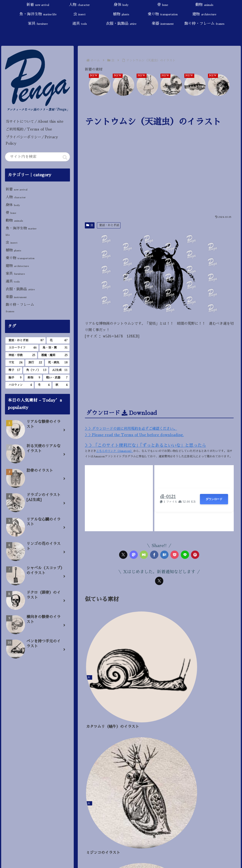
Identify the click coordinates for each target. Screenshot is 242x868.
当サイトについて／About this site (35, 121)
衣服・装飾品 (20, 289)
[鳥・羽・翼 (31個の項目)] (54, 348)
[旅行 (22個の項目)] (35, 363)
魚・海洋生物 (21, 231)
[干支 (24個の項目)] (15, 363)
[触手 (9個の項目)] (14, 378)
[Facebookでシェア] (154, 555)
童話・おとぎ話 (109, 225)
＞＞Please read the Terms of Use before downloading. (134, 435)
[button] (65, 157)
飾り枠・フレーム (20, 308)
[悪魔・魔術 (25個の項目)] (54, 355)
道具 (13, 281)
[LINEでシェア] (185, 555)
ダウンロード (214, 499)
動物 (14, 220)
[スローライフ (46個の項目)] (22, 348)
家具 (15, 273)
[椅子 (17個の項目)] (14, 370)
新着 (17, 189)
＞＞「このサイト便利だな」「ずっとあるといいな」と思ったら (145, 445)
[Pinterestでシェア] (195, 555)
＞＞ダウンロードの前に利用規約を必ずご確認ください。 (131, 428)
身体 (13, 205)
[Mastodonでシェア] (134, 555)
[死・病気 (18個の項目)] (57, 363)
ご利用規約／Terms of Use (29, 129)
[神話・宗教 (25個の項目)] (21, 355)
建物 (17, 266)
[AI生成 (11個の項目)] (59, 370)
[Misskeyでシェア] (144, 555)
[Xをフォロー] (159, 581)
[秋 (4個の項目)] (61, 385)
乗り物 (20, 258)
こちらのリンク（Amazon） (115, 451)
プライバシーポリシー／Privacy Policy (32, 140)
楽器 (16, 297)
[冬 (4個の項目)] (43, 385)
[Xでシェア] (123, 555)
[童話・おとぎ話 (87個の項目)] (25, 341)
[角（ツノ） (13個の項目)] (36, 370)
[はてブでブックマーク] (164, 555)
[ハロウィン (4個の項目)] (19, 385)
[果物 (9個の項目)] (33, 378)
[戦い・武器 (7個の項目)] (56, 378)
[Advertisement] (159, 177)
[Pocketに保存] (175, 555)
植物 (13, 250)
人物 (16, 197)
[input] (37, 157)
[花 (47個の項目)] (58, 341)
